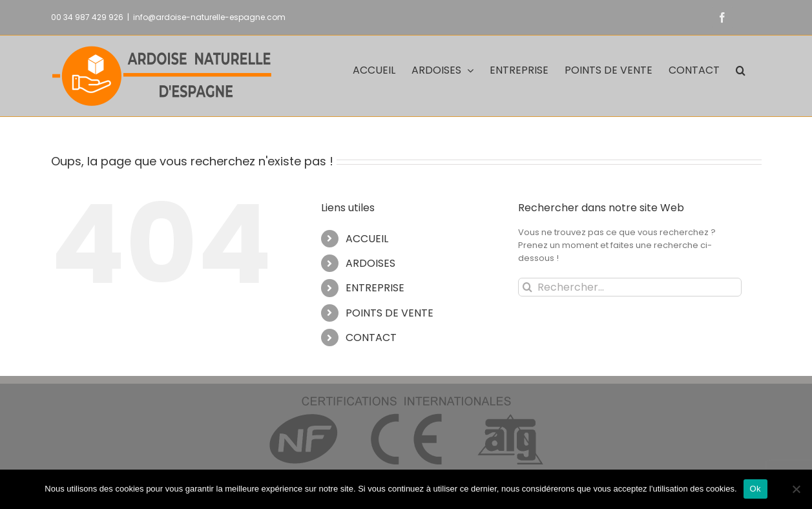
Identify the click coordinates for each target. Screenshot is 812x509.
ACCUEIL (367, 239)
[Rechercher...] (630, 287)
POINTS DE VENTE (390, 313)
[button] (741, 69)
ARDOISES (370, 263)
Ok (755, 489)
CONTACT (371, 338)
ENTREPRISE (375, 288)
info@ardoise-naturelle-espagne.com (209, 17)
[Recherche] (527, 287)
